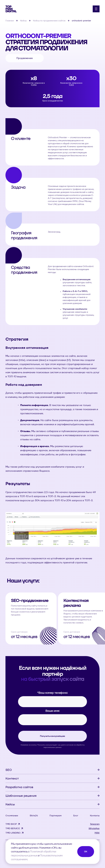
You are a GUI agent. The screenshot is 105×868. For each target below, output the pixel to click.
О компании (12, 816)
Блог (76, 816)
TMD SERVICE (13, 828)
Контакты (95, 816)
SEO (9, 770)
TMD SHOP (11, 824)
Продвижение (25, 58)
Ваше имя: (52, 711)
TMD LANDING (13, 833)
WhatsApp (94, 828)
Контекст (12, 778)
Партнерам (55, 816)
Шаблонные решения (21, 796)
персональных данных (52, 747)
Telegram (95, 824)
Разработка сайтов (19, 787)
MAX (97, 833)
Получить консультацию (52, 736)
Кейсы (10, 804)
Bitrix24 (34, 816)
